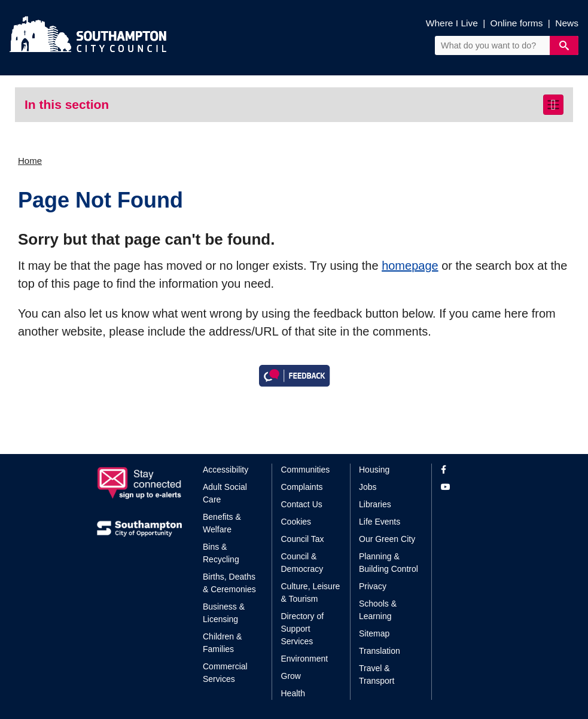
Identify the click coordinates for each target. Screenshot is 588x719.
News (567, 23)
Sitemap (374, 633)
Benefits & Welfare (222, 523)
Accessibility (226, 470)
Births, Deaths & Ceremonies (229, 583)
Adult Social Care (225, 493)
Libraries (375, 504)
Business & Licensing (224, 613)
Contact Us (302, 504)
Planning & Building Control (389, 563)
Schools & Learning (378, 610)
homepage (410, 266)
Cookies (296, 522)
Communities (306, 470)
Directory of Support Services (303, 629)
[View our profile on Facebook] (466, 470)
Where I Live (452, 23)
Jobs (368, 487)
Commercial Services (225, 673)
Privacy (373, 586)
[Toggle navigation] (553, 105)
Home (30, 161)
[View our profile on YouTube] (466, 487)
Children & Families (222, 643)
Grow (291, 676)
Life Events (380, 522)
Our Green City (387, 539)
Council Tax (303, 539)
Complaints (302, 487)
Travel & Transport (377, 674)
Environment (305, 659)
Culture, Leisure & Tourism (311, 592)
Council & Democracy (302, 563)
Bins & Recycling (221, 553)
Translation (380, 651)
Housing (374, 470)
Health (293, 693)
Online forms (517, 23)
